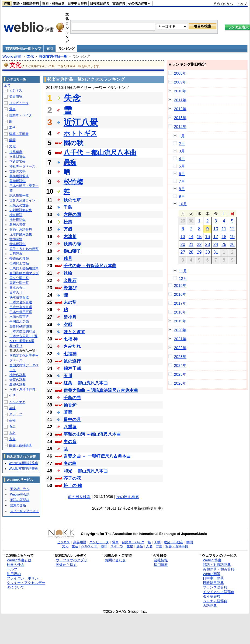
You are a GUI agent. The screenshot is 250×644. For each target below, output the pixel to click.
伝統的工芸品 (19, 263)
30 (207, 252)
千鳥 (68, 207)
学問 (12, 140)
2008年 (180, 73)
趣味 (12, 408)
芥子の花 (72, 478)
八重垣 (70, 427)
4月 (182, 159)
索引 (49, 49)
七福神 (70, 354)
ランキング (66, 49)
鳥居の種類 (18, 225)
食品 (12, 427)
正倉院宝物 (18, 162)
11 (224, 229)
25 (224, 244)
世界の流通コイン (22, 200)
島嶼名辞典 (18, 385)
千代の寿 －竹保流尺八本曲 (90, 266)
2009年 (180, 82)
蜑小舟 (70, 317)
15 (199, 237)
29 (199, 252)
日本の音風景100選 (23, 336)
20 (183, 244)
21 (191, 244)
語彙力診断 (18, 505)
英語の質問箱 (20, 500)
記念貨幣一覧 (19, 196)
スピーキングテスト (25, 511)
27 (183, 252)
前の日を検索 (79, 497)
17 (216, 237)
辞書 (7, 4)
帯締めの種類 (19, 259)
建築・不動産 (19, 134)
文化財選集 (18, 157)
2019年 (180, 321)
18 (224, 237)
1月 (182, 136)
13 (183, 237)
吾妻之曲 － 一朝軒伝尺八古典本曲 (97, 456)
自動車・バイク (20, 115)
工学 (12, 128)
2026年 (180, 383)
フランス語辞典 (215, 587)
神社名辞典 (18, 375)
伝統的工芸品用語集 (24, 268)
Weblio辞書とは (19, 560)
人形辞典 (16, 254)
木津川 (70, 237)
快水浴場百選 (19, 297)
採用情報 (161, 565)
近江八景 (81, 122)
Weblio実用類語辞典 (23, 463)
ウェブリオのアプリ (72, 560)
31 (216, 252)
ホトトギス (80, 133)
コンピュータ (19, 103)
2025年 (180, 374)
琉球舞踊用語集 (21, 234)
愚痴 (70, 162)
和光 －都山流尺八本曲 (86, 471)
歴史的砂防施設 (21, 326)
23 (207, 244)
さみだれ (72, 346)
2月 (182, 144)
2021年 (180, 339)
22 (199, 244)
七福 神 (71, 339)
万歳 (68, 229)
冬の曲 (70, 463)
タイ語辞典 (212, 596)
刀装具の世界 (19, 205)
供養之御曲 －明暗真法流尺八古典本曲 (101, 390)
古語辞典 (119, 4)
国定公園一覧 (19, 283)
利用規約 (14, 574)
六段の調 (72, 215)
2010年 (180, 91)
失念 (72, 98)
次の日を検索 (128, 497)
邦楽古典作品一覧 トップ (23, 49)
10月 (183, 204)
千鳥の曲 (72, 398)
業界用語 (16, 97)
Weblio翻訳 (212, 574)
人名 (12, 433)
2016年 (180, 294)
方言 (12, 439)
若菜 (68, 412)
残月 (68, 258)
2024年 (180, 365)
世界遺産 (16, 152)
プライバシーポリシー (24, 578)
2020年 (180, 330)
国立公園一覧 (19, 278)
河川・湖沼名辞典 (22, 389)
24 (216, 244)
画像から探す (66, 565)
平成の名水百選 (21, 307)
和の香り (16, 346)
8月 (182, 189)
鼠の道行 (72, 361)
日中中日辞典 (77, 4)
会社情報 (161, 560)
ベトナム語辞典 (215, 601)
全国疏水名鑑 (19, 322)
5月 (182, 166)
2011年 (180, 100)
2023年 (180, 357)
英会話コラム (20, 489)
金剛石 (70, 281)
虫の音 (70, 442)
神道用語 (16, 215)
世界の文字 (18, 171)
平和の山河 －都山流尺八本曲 (92, 434)
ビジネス (16, 90)
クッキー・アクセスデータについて (26, 585)
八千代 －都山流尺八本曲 (100, 153)
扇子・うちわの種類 (24, 249)
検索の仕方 (15, 565)
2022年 (180, 348)
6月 (182, 174)
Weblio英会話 (20, 495)
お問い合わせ (115, 560)
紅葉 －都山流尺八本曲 (86, 383)
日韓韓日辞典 (100, 4)
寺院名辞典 (18, 380)
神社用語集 (18, 220)
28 (191, 252)
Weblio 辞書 (12, 56)
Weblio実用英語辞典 (23, 469)
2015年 (180, 286)
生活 (12, 396)
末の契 (70, 302)
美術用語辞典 (19, 176)
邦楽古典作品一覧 (53, 56)
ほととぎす (74, 332)
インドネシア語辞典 (219, 592)
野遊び (70, 288)
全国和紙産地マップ (24, 273)
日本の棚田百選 (21, 312)
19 (232, 237)
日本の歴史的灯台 (22, 331)
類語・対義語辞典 (26, 4)
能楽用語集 (18, 244)
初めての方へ (223, 4)
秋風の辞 (72, 244)
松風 (68, 222)
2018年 (180, 312)
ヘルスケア (17, 402)
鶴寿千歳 (72, 368)
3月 (182, 151)
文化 (30, 56)
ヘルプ (242, 4)
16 (207, 237)
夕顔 (68, 324)
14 (191, 237)
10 (216, 229)
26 (232, 244)
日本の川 (16, 293)
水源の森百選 (19, 317)
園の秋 (73, 143)
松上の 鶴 (73, 485)
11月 (183, 271)
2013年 (180, 118)
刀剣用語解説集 (21, 210)
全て (7, 85)
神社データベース (22, 166)
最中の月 (72, 420)
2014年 (180, 127)
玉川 (68, 376)
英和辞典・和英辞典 (219, 569)
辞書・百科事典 (20, 445)
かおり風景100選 (22, 341)
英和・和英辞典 (53, 4)
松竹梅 (73, 182)
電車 (12, 109)
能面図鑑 (16, 239)
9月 (182, 196)
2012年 (180, 109)
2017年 (180, 303)
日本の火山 (18, 288)
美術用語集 (18, 181)
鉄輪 (68, 273)
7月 (182, 181)
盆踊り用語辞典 (21, 229)
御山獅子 (72, 251)
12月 (183, 279)
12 (232, 229)
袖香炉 (70, 405)
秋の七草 (72, 200)
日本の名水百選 (21, 302)
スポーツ (16, 414)
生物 (12, 420)
